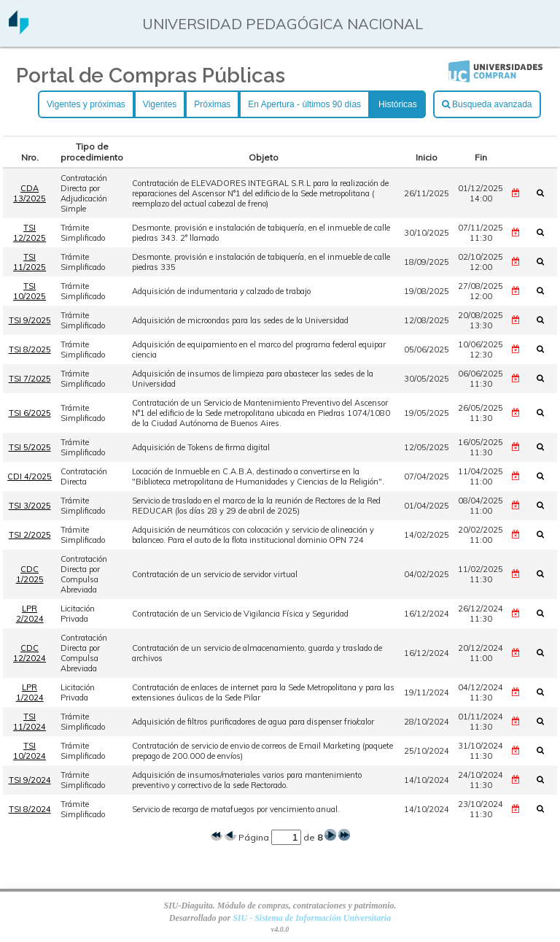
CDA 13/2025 (30, 193)
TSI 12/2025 (30, 233)
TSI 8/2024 (30, 809)
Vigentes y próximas (86, 104)
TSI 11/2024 (30, 722)
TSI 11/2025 (30, 262)
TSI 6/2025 (30, 413)
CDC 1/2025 (30, 574)
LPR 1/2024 (30, 692)
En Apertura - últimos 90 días (304, 104)
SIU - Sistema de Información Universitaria (312, 918)
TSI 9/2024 (30, 780)
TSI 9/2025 (30, 320)
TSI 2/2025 (30, 535)
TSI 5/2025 (30, 447)
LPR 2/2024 (30, 614)
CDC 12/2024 (30, 653)
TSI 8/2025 (30, 350)
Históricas (398, 104)
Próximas (212, 104)
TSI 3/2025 (30, 506)
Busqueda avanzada (487, 104)
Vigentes (160, 104)
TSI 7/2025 (30, 379)
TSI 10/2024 (30, 751)
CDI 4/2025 (30, 476)
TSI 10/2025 (30, 291)
